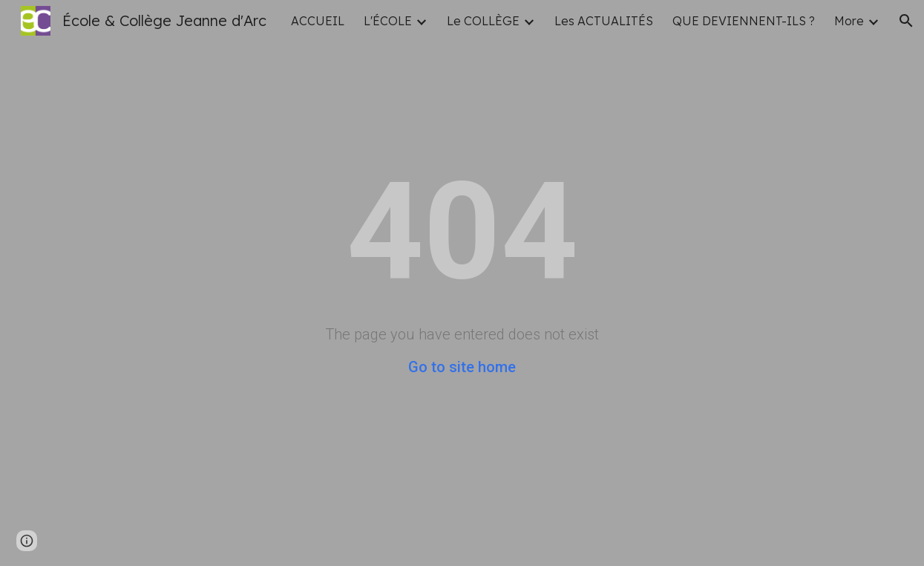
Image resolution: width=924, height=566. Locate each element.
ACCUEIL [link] (318, 21)
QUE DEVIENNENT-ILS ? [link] (744, 21)
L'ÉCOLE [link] (388, 21)
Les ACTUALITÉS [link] (604, 21)
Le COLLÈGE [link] (483, 21)
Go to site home (462, 367)
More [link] (849, 21)
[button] (906, 21)
